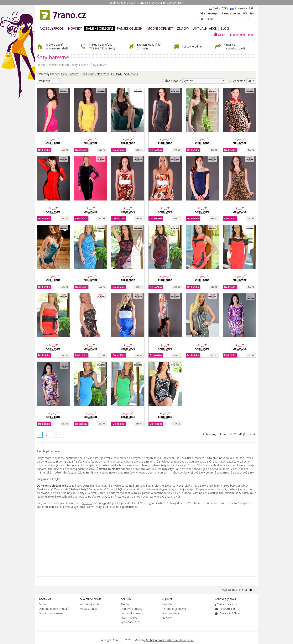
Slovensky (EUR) (241, 8)
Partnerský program (133, 613)
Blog (225, 28)
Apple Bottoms (70, 74)
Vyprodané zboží (131, 622)
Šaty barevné (99, 65)
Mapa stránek (88, 609)
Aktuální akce (205, 28)
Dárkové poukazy (131, 609)
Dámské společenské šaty (54, 486)
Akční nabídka (129, 618)
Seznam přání (170, 613)
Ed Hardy (117, 74)
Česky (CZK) (217, 8)
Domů (41, 65)
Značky (183, 28)
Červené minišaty (108, 469)
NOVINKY (75, 28)
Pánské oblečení (130, 28)
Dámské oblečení (99, 28)
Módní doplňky (160, 28)
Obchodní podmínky (51, 613)
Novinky (167, 618)
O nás (42, 604)
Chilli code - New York (95, 74)
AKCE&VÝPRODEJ (52, 28)
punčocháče (130, 507)
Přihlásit (249, 13)
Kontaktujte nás (89, 604)
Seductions (131, 74)
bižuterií (87, 503)
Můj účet (167, 604)
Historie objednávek (174, 609)
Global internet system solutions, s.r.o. (170, 640)
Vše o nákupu (209, 13)
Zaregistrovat (231, 13)
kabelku (53, 507)
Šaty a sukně (80, 65)
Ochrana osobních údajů (54, 609)
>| (60, 435)
